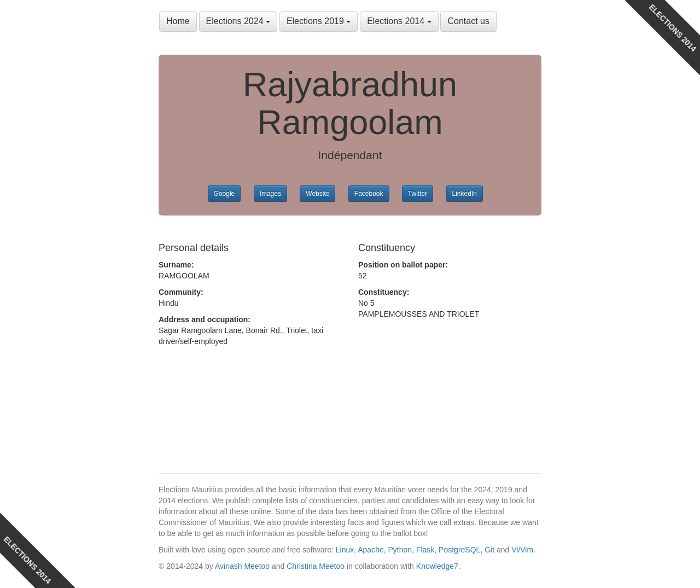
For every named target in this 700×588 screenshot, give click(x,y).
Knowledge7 (437, 566)
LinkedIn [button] (465, 194)
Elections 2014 (399, 21)
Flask (425, 550)
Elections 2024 (238, 21)
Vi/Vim (522, 550)
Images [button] (270, 194)
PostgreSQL (459, 550)
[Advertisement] (246, 401)
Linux (345, 550)
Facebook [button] (369, 194)
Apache (371, 550)
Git (489, 550)
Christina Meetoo (316, 566)
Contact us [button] (468, 21)
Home (178, 21)
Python (400, 550)
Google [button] (224, 194)
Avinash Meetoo (242, 566)
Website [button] (317, 194)
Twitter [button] (418, 194)
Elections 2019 (319, 21)
